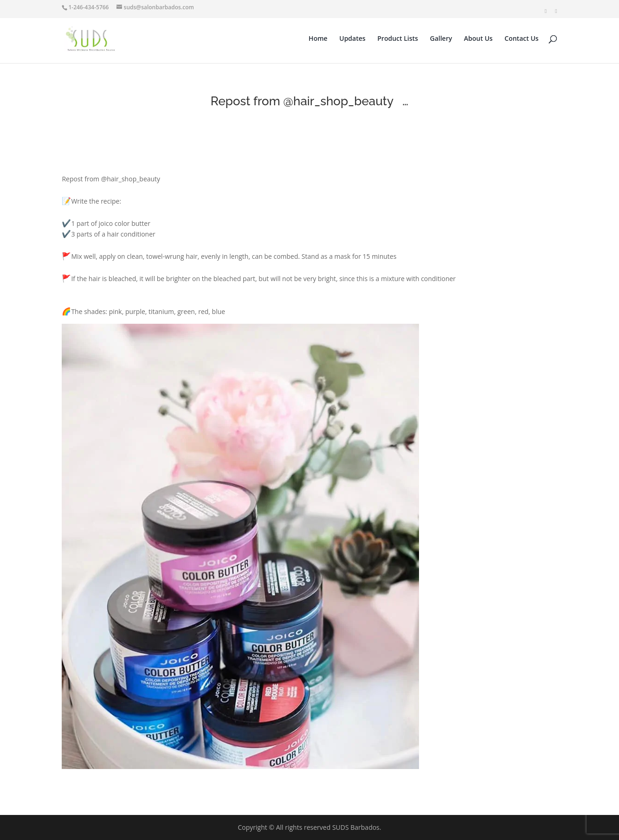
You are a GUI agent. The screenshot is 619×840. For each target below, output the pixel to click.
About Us (478, 39)
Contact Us (521, 39)
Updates (352, 39)
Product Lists (398, 39)
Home (318, 39)
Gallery (441, 39)
